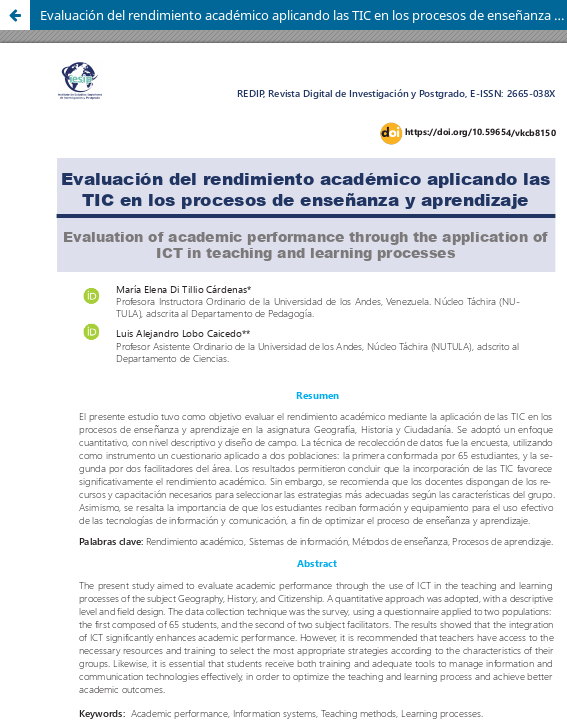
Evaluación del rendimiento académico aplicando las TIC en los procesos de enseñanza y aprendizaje (303, 15)
